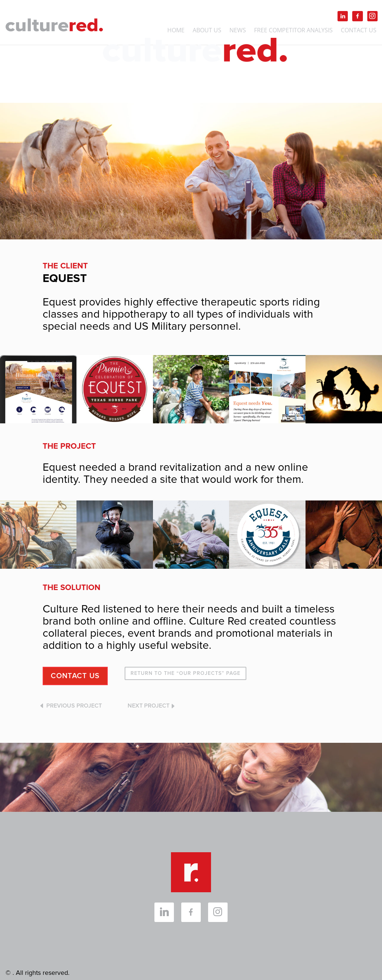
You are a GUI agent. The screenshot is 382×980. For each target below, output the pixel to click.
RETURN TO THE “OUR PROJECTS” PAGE (185, 673)
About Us (207, 31)
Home (176, 31)
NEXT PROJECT (149, 706)
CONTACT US (75, 676)
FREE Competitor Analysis (293, 31)
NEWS (238, 31)
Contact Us (359, 31)
